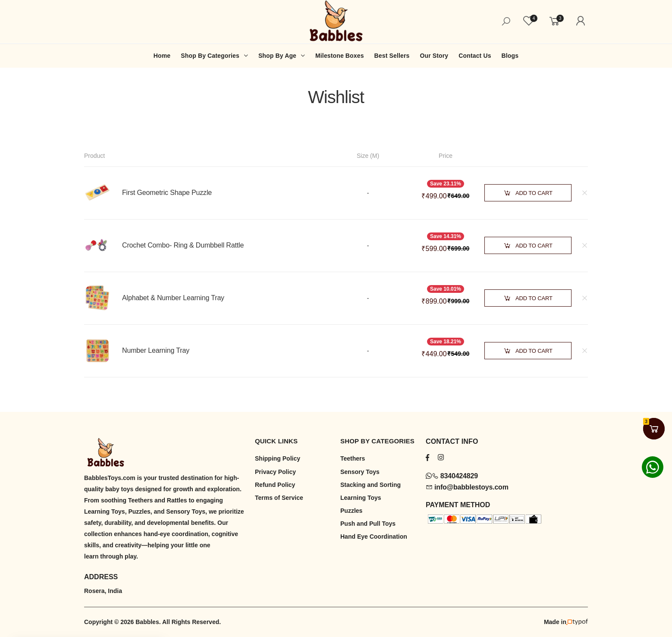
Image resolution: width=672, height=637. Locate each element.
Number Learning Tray (156, 350)
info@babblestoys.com (467, 487)
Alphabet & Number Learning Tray (173, 298)
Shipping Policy (278, 458)
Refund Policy (275, 485)
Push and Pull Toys (368, 524)
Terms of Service (279, 498)
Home (162, 56)
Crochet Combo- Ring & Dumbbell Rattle (183, 245)
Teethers (353, 458)
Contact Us (475, 56)
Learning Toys (361, 498)
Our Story (434, 56)
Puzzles (351, 511)
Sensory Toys (360, 472)
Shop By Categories (210, 56)
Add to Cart (528, 193)
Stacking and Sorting (371, 485)
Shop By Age (277, 56)
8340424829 (452, 476)
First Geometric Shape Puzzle (167, 193)
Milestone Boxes (340, 56)
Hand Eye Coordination (374, 537)
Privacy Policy (275, 472)
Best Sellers (392, 56)
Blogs (510, 56)
